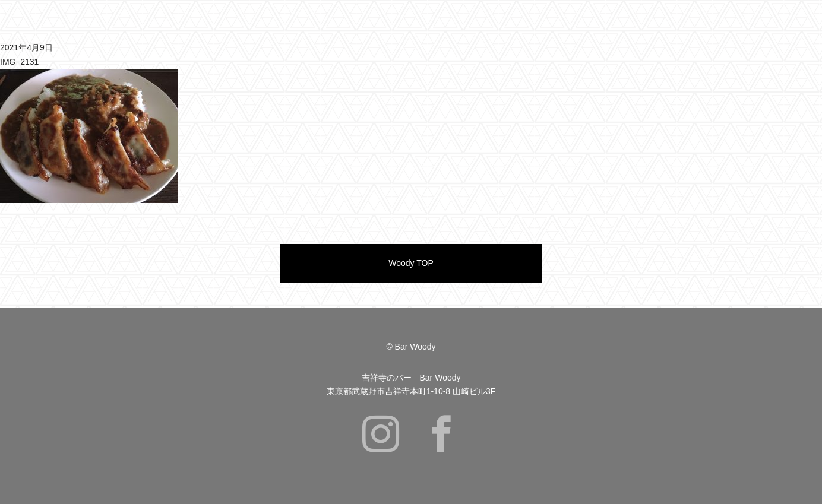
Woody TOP (411, 263)
